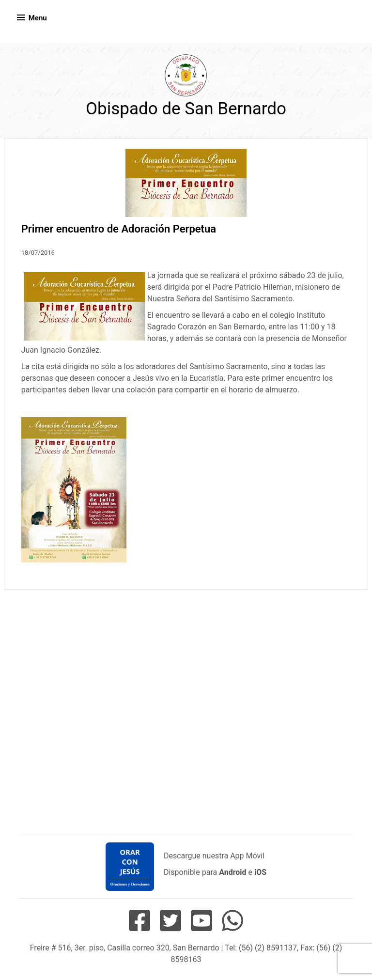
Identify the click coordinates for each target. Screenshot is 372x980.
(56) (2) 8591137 (268, 948)
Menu (38, 18)
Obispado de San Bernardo (186, 109)
